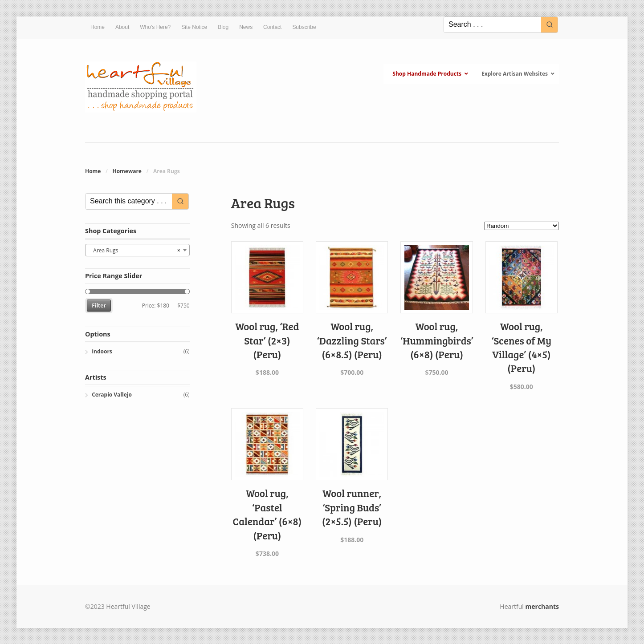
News (246, 27)
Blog (223, 27)
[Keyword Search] (493, 25)
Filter (99, 306)
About (122, 27)
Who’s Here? (155, 27)
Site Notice (194, 27)
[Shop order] (522, 226)
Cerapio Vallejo (112, 395)
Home (98, 27)
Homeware (127, 171)
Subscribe (304, 27)
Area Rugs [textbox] (135, 251)
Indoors (102, 351)
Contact (272, 27)
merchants (542, 606)
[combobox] (137, 250)
